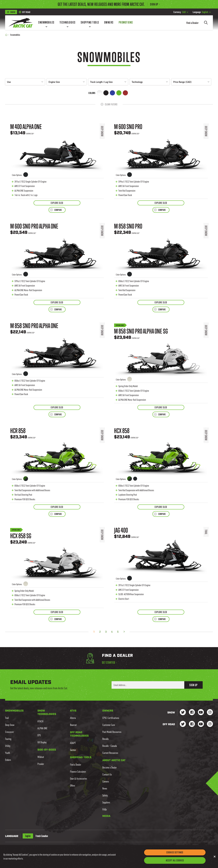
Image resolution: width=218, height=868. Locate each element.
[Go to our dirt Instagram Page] (183, 724)
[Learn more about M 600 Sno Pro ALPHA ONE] (57, 258)
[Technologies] (68, 23)
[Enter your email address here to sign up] (148, 685)
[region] (109, 856)
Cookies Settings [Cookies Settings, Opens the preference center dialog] (175, 852)
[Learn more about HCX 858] (161, 463)
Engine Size (67, 82)
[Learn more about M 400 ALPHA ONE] (57, 158)
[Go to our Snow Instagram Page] (210, 712)
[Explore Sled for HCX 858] (161, 507)
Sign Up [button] (193, 685)
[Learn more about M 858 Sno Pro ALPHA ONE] (57, 360)
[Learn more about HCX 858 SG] (57, 565)
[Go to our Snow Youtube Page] (201, 712)
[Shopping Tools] (90, 23)
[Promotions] (126, 23)
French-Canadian (42, 836)
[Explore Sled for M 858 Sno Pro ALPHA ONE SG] (161, 407)
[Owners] (109, 23)
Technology (150, 82)
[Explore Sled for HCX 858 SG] (57, 612)
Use (25, 82)
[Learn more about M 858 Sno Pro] (161, 258)
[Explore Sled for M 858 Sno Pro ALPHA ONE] (57, 407)
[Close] (215, 857)
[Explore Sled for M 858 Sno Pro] (161, 302)
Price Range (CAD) (191, 82)
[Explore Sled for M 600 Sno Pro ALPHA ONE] (57, 302)
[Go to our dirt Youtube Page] (201, 724)
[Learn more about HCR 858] (57, 463)
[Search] (206, 23)
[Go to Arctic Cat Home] (21, 23)
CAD (181, 12)
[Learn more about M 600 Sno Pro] (161, 158)
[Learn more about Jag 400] (161, 565)
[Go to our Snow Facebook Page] (192, 712)
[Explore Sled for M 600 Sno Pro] (161, 203)
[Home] (6, 35)
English (202, 12)
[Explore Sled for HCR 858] (57, 507)
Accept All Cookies (175, 860)
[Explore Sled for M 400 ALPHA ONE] (57, 203)
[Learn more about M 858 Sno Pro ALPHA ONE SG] (161, 360)
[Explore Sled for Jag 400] (161, 612)
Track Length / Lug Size (108, 82)
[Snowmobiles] (46, 23)
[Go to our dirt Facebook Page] (192, 724)
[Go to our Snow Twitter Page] (183, 712)
